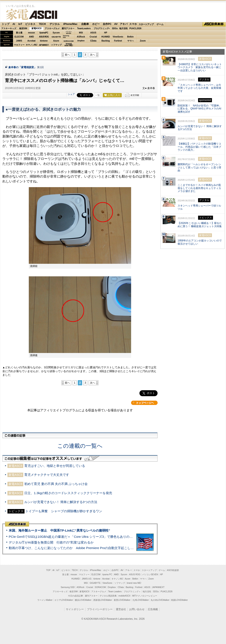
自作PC (107, 24)
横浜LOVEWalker (83, 600)
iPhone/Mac (70, 24)
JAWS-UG (87, 579)
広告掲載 (153, 609)
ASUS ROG (44, 37)
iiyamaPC (44, 33)
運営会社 (121, 609)
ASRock (81, 37)
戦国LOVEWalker (179, 600)
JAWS (19, 41)
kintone (44, 41)
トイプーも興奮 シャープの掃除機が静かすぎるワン (64, 511)
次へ (93, 55)
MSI (81, 33)
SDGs (115, 28)
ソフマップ (56, 45)
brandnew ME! (69, 45)
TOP (48, 570)
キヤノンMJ (32, 45)
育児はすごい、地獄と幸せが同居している (55, 466)
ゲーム (160, 24)
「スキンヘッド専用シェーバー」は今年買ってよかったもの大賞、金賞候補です (199, 88)
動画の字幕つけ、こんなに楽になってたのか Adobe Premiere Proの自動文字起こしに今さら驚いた (81, 548)
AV (116, 24)
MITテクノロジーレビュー (145, 596)
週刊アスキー (68, 28)
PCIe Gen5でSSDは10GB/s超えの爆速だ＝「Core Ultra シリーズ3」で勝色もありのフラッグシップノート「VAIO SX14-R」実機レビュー (108, 537)
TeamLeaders (84, 28)
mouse (31, 33)
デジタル (55, 24)
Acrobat (32, 41)
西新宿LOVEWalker (103, 600)
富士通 (19, 33)
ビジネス (30, 24)
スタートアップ (146, 24)
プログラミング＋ (132, 592)
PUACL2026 (135, 28)
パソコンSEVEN (69, 32)
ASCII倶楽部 (214, 24)
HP (106, 33)
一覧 (97, 95)
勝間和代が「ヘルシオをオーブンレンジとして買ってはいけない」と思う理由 (199, 168)
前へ (67, 55)
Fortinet (118, 41)
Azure (56, 41)
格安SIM (23, 28)
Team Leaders (115, 592)
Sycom (56, 33)
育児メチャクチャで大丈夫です (47, 475)
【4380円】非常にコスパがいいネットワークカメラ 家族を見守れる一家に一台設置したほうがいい (200, 67)
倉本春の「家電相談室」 (22, 67)
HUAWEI (106, 37)
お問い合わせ (137, 609)
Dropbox (81, 41)
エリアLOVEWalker (64, 600)
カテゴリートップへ (144, 403)
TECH (42, 24)
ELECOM (19, 37)
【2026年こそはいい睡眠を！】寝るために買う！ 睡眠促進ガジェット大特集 (200, 225)
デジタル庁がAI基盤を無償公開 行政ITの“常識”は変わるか (51, 542)
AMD (31, 37)
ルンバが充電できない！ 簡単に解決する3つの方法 (61, 502)
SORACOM (100, 587)
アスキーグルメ (52, 28)
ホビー (96, 24)
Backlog (106, 41)
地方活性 (123, 28)
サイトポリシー (75, 609)
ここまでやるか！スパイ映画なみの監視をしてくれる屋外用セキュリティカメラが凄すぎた (199, 188)
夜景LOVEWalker (122, 600)
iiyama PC (107, 574)
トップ (6, 24)
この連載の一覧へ (80, 446)
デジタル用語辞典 (108, 596)
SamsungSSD (66, 37)
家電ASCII (32, 14)
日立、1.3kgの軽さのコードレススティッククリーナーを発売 (68, 493)
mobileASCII (125, 596)
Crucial (93, 37)
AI (14, 24)
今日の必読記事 (75, 596)
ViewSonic (118, 37)
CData (93, 41)
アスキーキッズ (9, 28)
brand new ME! (134, 583)
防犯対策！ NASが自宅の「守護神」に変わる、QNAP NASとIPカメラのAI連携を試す (199, 109)
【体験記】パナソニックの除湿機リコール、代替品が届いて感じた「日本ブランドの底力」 (199, 147)
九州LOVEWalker (141, 600)
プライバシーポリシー (100, 609)
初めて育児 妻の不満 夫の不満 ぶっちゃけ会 (56, 484)
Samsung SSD (68, 587)
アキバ (124, 24)
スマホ (133, 24)
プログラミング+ (102, 28)
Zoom (143, 41)
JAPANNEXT (44, 45)
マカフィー (19, 45)
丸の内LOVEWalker (160, 600)
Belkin (130, 37)
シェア (71, 94)
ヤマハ (130, 41)
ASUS (93, 33)
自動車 (85, 24)
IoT (20, 24)
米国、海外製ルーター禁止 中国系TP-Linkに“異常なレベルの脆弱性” (59, 530)
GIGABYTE (56, 37)
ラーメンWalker (45, 600)
